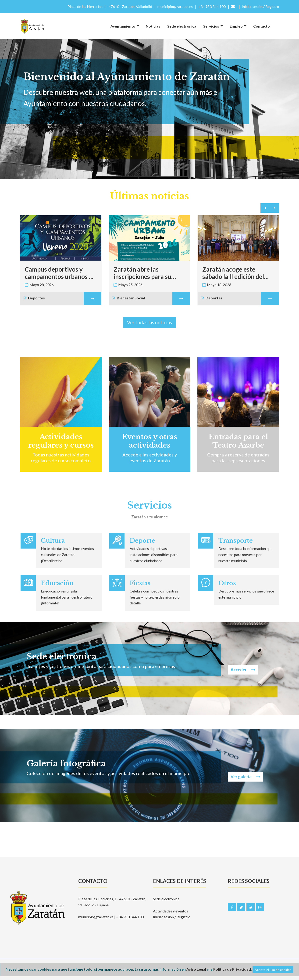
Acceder (243, 670)
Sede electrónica (182, 26)
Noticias (153, 26)
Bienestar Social (129, 299)
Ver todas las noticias (149, 322)
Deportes (34, 299)
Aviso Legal (196, 969)
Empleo (236, 26)
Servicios (211, 26)
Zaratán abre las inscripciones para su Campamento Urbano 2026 (143, 273)
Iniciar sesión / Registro (172, 917)
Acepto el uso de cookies (273, 970)
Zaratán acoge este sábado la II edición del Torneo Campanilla (233, 273)
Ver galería (245, 777)
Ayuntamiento (123, 26)
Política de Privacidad (232, 969)
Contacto (262, 26)
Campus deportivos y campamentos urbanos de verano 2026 (60, 273)
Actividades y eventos (171, 911)
